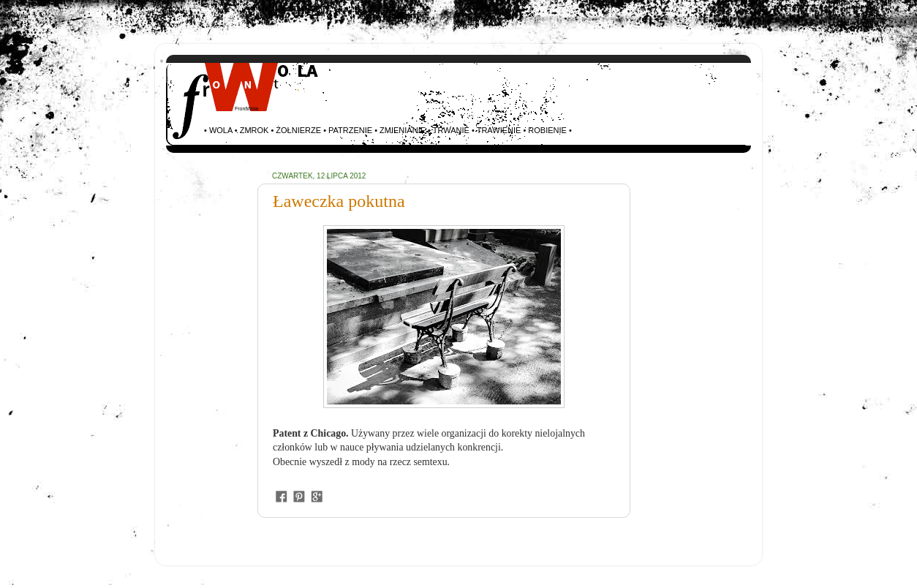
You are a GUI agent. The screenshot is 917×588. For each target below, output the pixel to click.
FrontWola (246, 109)
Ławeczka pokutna (339, 201)
